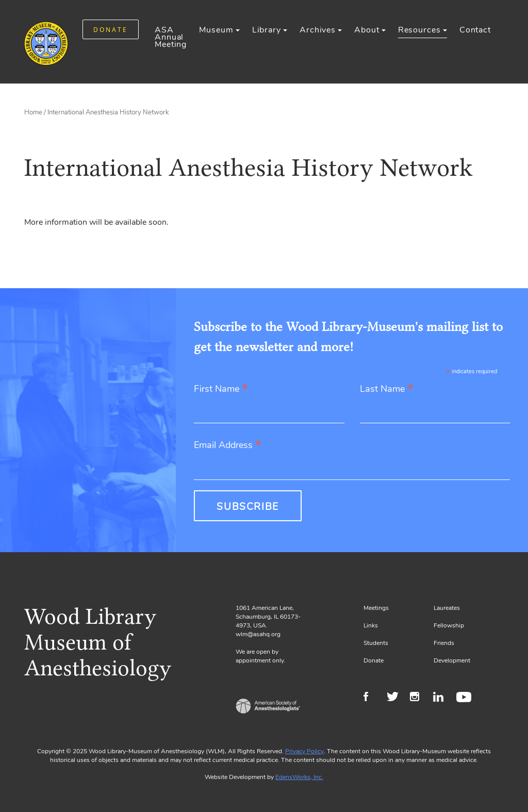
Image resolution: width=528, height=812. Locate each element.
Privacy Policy (304, 751)
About (367, 30)
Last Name (387, 390)
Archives (318, 30)
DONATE (111, 30)
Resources (419, 30)
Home (33, 112)
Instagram (419, 698)
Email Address (228, 446)
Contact (475, 30)
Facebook (373, 698)
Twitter (396, 698)
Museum (216, 30)
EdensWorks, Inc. (299, 777)
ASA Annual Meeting (171, 37)
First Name (221, 390)
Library (267, 30)
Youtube (465, 698)
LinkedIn (442, 698)
